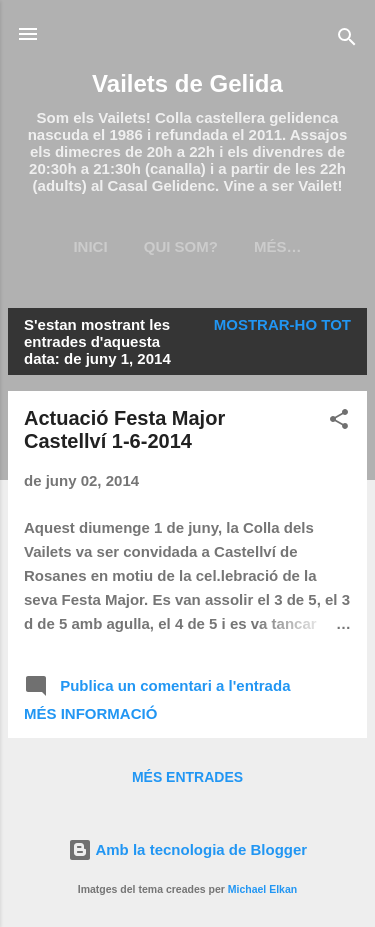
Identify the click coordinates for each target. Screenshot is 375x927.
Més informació (90, 713)
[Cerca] (347, 40)
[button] (339, 422)
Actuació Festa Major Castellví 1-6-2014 (124, 429)
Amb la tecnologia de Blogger (187, 849)
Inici (90, 246)
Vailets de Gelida (187, 83)
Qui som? (181, 246)
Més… (278, 246)
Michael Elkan (262, 889)
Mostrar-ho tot (282, 324)
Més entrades (187, 777)
